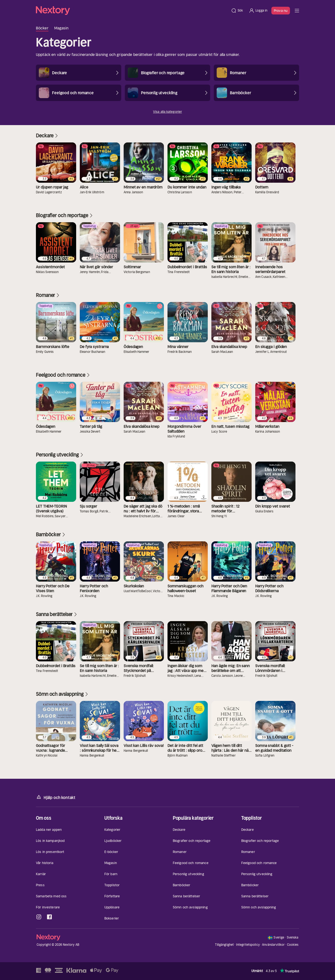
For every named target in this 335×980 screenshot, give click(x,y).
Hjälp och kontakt (56, 797)
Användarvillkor (273, 945)
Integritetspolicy (248, 945)
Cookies (293, 945)
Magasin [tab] (61, 28)
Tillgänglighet (224, 945)
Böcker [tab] (42, 28)
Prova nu (281, 11)
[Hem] (132, 11)
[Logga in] (258, 11)
